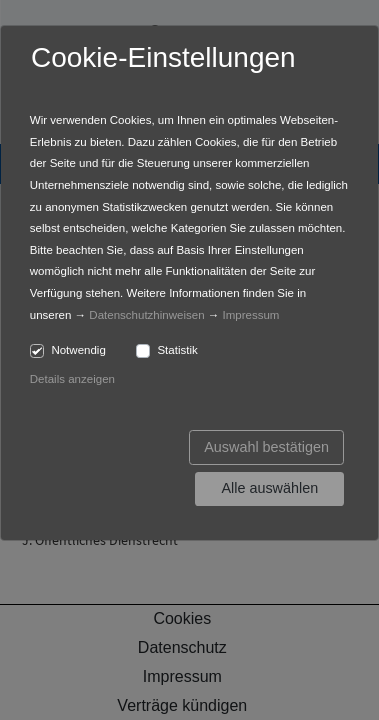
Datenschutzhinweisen (146, 315)
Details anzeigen (72, 379)
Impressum (250, 315)
